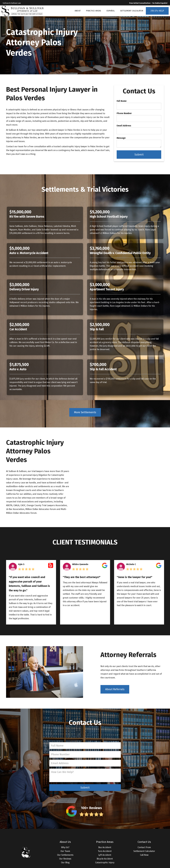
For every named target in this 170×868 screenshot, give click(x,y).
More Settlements (85, 412)
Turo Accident (105, 851)
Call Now (144, 855)
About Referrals (115, 689)
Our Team (65, 851)
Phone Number (124, 113)
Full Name (122, 101)
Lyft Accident (105, 855)
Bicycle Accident (105, 859)
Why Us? (65, 847)
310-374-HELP (157, 11)
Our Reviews (65, 859)
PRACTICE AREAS (94, 11)
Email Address (124, 126)
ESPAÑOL (111, 11)
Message (121, 138)
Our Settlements (65, 855)
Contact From (144, 847)
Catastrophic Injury (105, 863)
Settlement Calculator (144, 851)
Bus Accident (105, 847)
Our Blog (65, 863)
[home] (23, 11)
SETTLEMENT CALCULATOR (132, 11)
